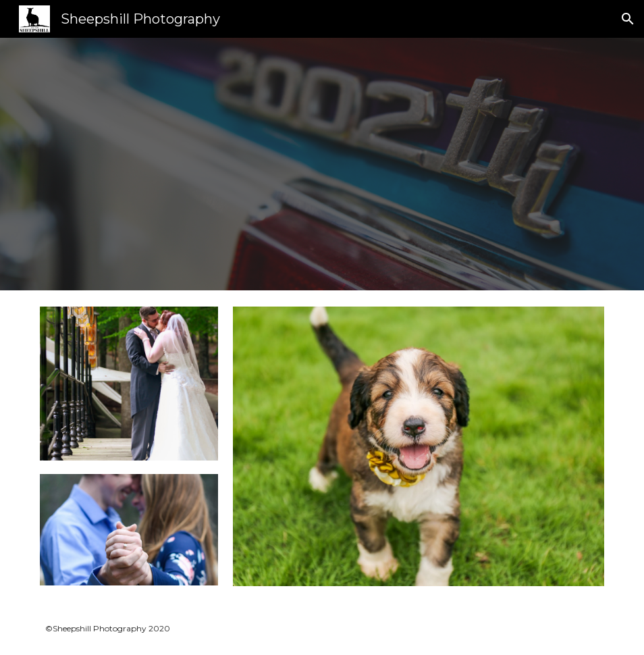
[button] (628, 19)
